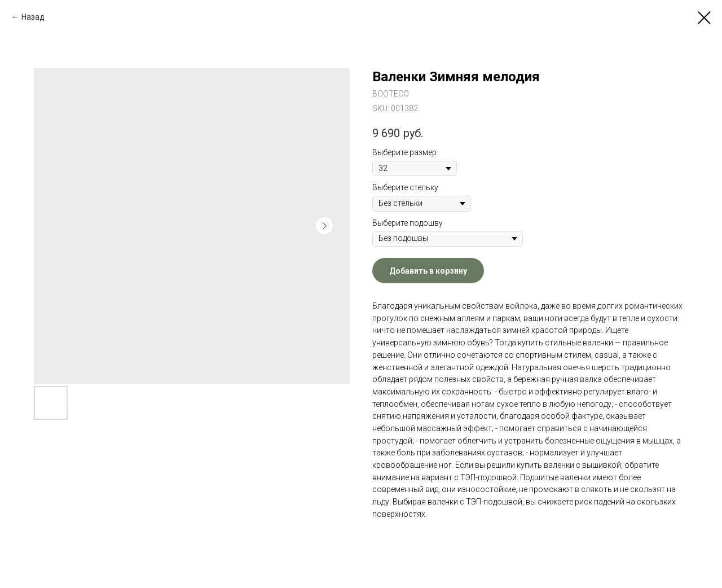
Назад (33, 17)
